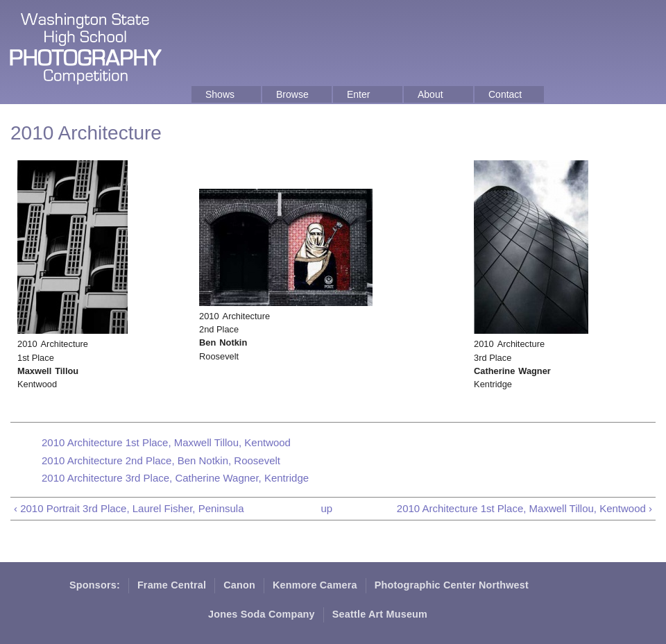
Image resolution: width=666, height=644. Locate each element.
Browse (292, 94)
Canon (239, 585)
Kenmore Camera (315, 585)
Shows (220, 94)
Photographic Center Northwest (452, 585)
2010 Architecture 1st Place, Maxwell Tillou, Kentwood (166, 442)
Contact (505, 94)
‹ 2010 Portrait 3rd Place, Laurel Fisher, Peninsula (129, 508)
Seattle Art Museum (380, 614)
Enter (358, 94)
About (430, 94)
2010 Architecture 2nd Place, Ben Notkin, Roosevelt (161, 460)
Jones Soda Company (262, 614)
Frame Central (172, 585)
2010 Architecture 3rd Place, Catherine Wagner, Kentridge (175, 478)
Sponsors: (95, 585)
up (326, 508)
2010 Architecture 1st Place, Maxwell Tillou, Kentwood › (524, 508)
